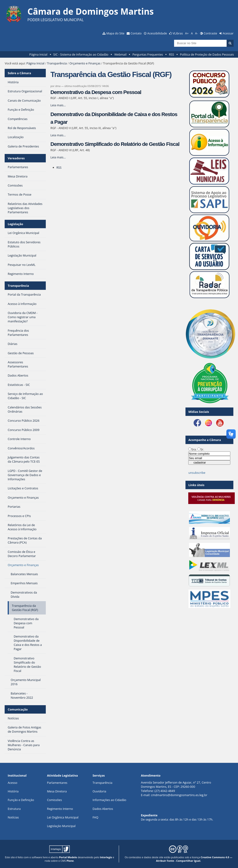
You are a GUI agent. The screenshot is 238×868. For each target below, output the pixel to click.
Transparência (57, 63)
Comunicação (18, 709)
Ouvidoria (99, 791)
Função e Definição (21, 800)
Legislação (15, 224)
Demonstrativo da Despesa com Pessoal (96, 92)
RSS (172, 54)
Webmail (120, 54)
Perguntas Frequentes (148, 54)
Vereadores (16, 158)
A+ (187, 33)
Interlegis (106, 857)
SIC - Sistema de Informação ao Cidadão (81, 54)
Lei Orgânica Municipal (63, 817)
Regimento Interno (60, 809)
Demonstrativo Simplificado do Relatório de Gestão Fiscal (115, 144)
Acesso (12, 783)
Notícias (13, 817)
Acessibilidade (157, 33)
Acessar (228, 33)
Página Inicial (38, 54)
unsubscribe (197, 473)
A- (196, 33)
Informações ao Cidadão (109, 800)
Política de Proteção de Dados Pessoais (207, 54)
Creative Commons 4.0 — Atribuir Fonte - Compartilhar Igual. (194, 859)
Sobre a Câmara (19, 73)
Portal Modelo (68, 857)
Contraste (210, 33)
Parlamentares (57, 783)
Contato (136, 33)
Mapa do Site (115, 33)
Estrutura (14, 809)
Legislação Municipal (61, 826)
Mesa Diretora (57, 791)
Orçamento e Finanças (85, 63)
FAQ (95, 817)
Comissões (54, 800)
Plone (70, 861)
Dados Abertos (103, 809)
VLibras (178, 33)
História (13, 791)
